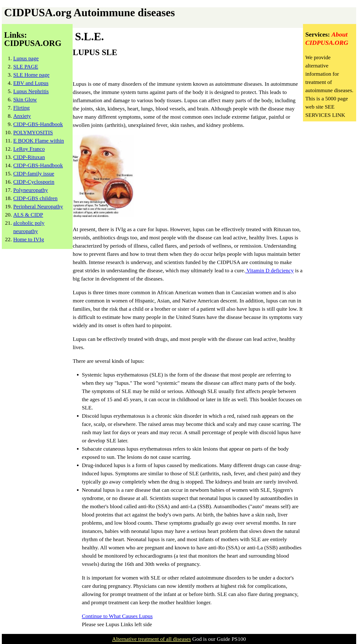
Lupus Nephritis (31, 91)
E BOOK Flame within (39, 141)
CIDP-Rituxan (29, 157)
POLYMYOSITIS (33, 132)
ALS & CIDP (28, 215)
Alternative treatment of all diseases (151, 639)
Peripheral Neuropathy (38, 206)
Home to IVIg (29, 239)
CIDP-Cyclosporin (34, 182)
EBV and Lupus (31, 83)
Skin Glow (25, 99)
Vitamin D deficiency (269, 270)
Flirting (21, 108)
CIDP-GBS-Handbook (38, 124)
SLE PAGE (26, 67)
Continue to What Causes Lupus (117, 616)
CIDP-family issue (34, 174)
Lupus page (26, 58)
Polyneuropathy (31, 190)
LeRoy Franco (29, 149)
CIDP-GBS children (35, 198)
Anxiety (22, 116)
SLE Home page (31, 75)
